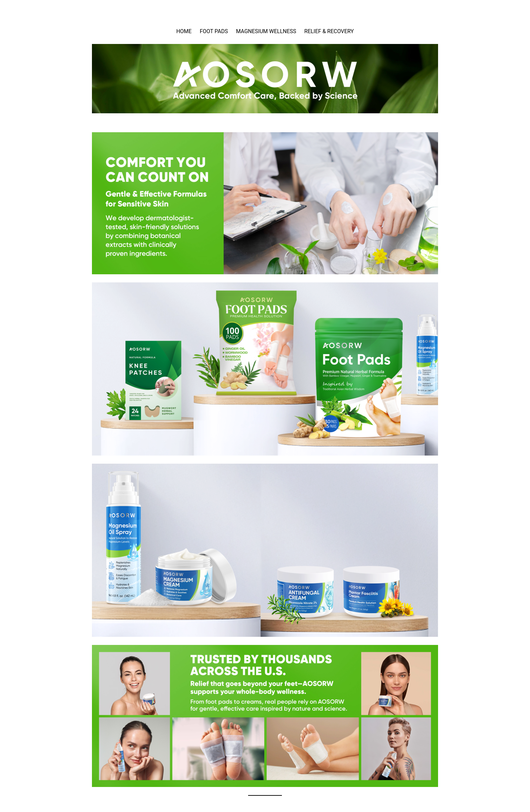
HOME (184, 31)
